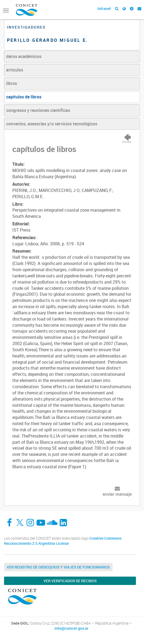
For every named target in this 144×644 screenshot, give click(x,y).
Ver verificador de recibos (70, 581)
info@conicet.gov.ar (71, 628)
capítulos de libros (24, 97)
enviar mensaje (117, 494)
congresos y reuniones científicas (38, 110)
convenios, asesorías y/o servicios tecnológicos (52, 124)
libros (12, 83)
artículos (15, 70)
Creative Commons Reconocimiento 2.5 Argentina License (63, 541)
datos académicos (24, 56)
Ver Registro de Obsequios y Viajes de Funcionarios (58, 567)
